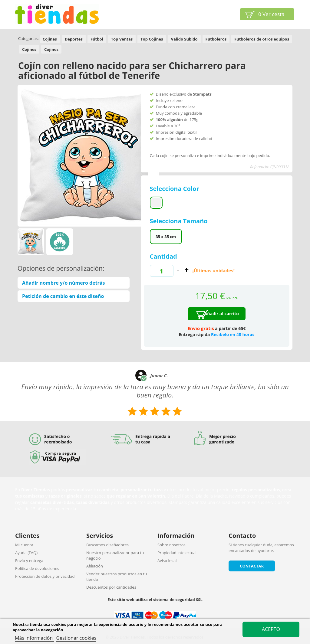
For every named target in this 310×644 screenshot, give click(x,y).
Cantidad (163, 256)
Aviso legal (167, 561)
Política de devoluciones (37, 568)
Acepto (271, 629)
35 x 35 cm (166, 237)
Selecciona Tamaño (180, 221)
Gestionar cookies (76, 638)
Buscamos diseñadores (107, 545)
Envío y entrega (29, 561)
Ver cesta (271, 14)
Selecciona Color (175, 189)
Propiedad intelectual (177, 553)
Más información (34, 638)
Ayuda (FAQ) (26, 553)
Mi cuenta (24, 545)
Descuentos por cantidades (111, 587)
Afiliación (95, 566)
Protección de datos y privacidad (45, 576)
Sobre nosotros (171, 545)
